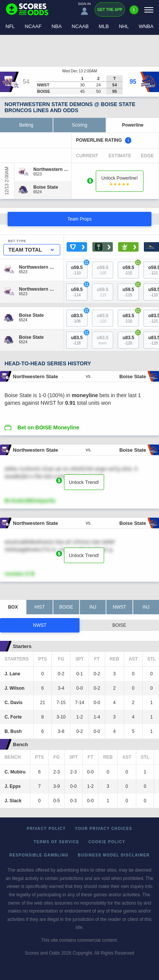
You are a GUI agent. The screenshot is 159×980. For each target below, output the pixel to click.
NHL (124, 26)
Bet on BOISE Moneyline (48, 427)
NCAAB (80, 26)
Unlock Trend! (84, 482)
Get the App (110, 10)
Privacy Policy (46, 829)
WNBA (146, 26)
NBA (57, 26)
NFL (10, 26)
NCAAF (33, 26)
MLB (104, 26)
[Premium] (134, 13)
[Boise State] (46, 187)
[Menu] (149, 10)
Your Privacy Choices (104, 829)
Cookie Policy (107, 842)
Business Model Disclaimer (114, 855)
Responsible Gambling (39, 855)
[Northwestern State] (51, 169)
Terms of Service (57, 842)
